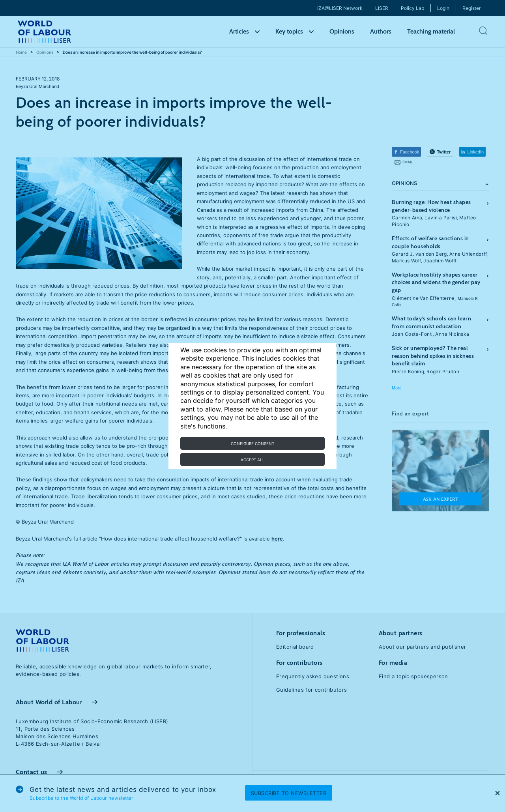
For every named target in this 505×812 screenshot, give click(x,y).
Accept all (253, 460)
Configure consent (252, 443)
